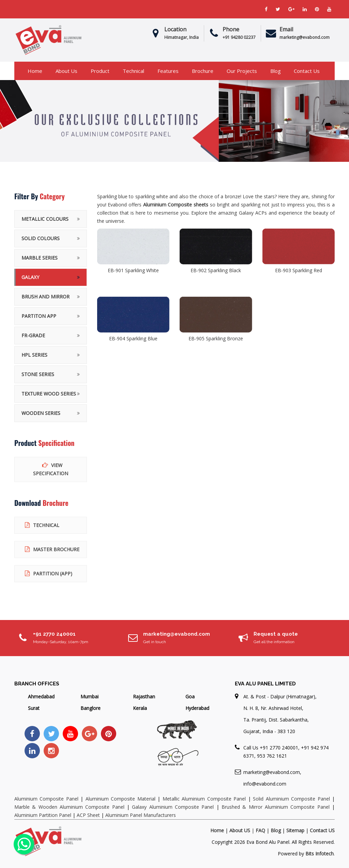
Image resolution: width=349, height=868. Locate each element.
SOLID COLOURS (41, 238)
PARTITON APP (39, 316)
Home (35, 71)
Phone (231, 29)
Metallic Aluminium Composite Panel (204, 799)
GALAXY (30, 277)
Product (100, 71)
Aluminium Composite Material (120, 799)
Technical (133, 71)
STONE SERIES (38, 374)
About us (66, 71)
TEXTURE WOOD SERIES (49, 394)
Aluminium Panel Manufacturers (141, 815)
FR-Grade (33, 335)
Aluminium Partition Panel (43, 815)
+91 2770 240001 (54, 634)
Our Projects (242, 71)
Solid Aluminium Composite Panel (291, 799)
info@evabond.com (265, 784)
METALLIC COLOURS (45, 219)
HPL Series (34, 355)
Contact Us (307, 71)
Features (168, 71)
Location (175, 29)
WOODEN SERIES (41, 413)
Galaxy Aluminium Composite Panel (173, 807)
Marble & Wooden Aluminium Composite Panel (69, 807)
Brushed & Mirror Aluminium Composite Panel (276, 807)
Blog (276, 71)
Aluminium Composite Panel (47, 799)
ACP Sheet (88, 815)
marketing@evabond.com (177, 634)
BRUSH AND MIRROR (45, 297)
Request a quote (276, 634)
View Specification (51, 469)
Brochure (203, 71)
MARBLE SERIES (40, 258)
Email (286, 29)
